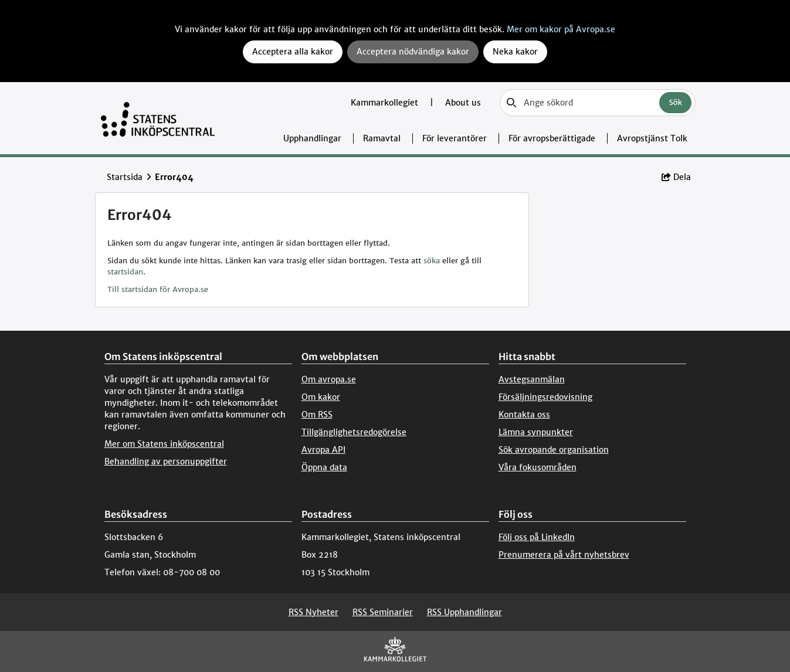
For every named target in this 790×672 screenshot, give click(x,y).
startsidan (125, 272)
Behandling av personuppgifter (166, 461)
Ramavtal (382, 138)
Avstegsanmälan (532, 379)
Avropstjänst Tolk (652, 138)
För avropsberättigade (552, 138)
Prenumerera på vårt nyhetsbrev (564, 555)
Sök (675, 102)
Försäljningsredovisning (545, 397)
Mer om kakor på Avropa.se (561, 29)
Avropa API (323, 450)
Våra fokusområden (538, 467)
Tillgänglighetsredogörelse (354, 432)
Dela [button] (676, 177)
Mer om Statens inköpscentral (164, 444)
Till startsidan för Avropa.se (158, 289)
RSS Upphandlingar (464, 612)
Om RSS (317, 415)
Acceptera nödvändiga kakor (413, 52)
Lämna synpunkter (536, 432)
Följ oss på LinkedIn (537, 537)
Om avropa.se (329, 379)
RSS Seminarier (383, 612)
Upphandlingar (312, 138)
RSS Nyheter (313, 612)
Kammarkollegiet (386, 103)
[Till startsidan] (158, 118)
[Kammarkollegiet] (395, 652)
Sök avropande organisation (554, 450)
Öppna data (324, 467)
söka (432, 261)
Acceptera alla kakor (293, 52)
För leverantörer (455, 138)
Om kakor (321, 397)
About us (463, 103)
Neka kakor (515, 52)
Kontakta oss (524, 415)
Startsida (125, 177)
